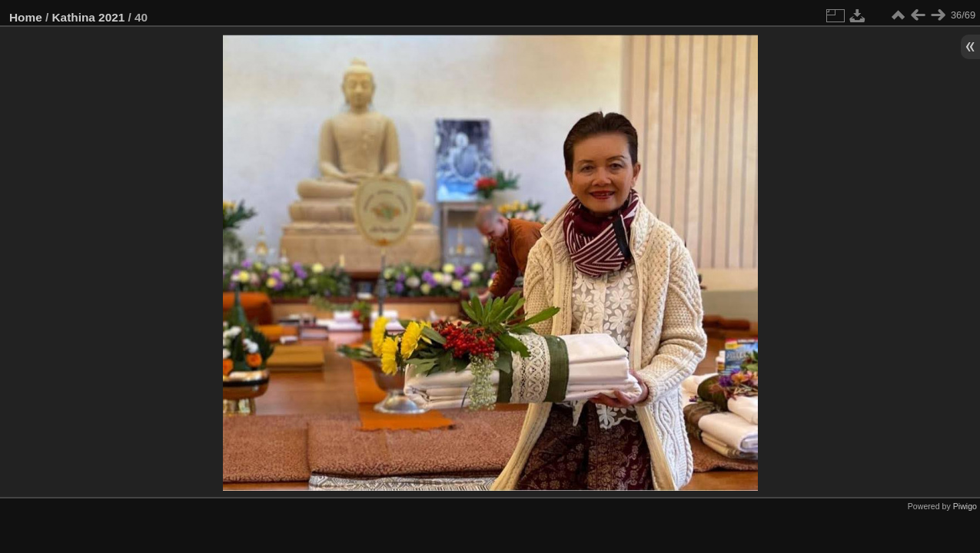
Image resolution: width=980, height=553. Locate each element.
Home (26, 17)
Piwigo (965, 506)
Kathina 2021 (89, 17)
